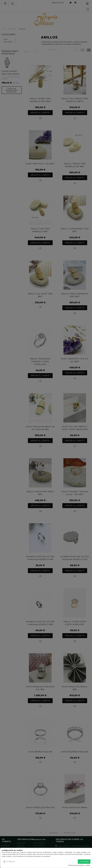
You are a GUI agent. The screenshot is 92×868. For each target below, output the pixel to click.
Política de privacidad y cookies (79, 865)
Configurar (9, 862)
